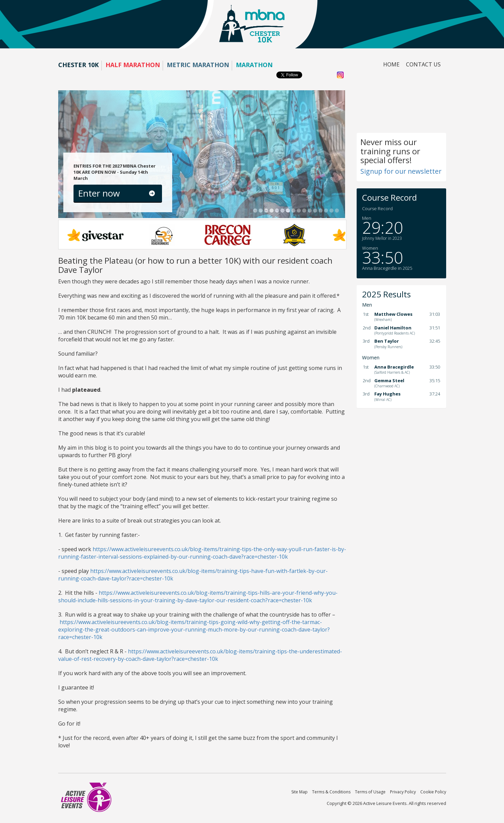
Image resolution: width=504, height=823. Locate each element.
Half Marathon (133, 65)
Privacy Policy (403, 792)
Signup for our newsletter (401, 171)
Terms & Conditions (331, 792)
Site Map (299, 792)
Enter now (99, 193)
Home (391, 64)
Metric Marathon (198, 65)
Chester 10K (78, 65)
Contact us (423, 64)
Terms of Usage (370, 792)
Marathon (254, 65)
